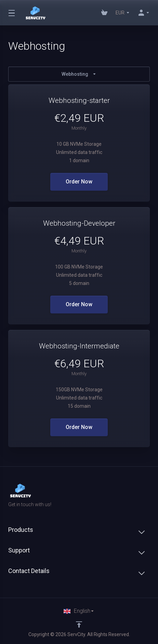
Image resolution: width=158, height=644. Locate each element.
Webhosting (79, 74)
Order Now (79, 182)
